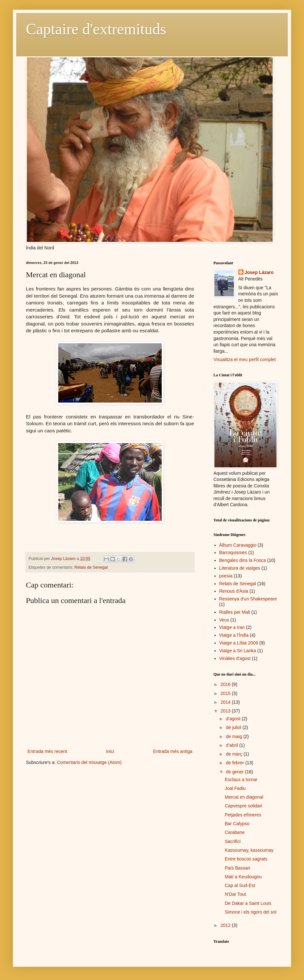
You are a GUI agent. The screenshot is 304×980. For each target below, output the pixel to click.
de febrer (235, 763)
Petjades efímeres (243, 815)
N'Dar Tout (235, 894)
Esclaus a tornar (241, 780)
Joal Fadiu (235, 788)
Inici (110, 751)
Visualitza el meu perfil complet (245, 359)
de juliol (234, 727)
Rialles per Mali (235, 612)
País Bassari (238, 868)
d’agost (234, 719)
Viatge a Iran (232, 627)
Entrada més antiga (173, 751)
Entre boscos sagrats (246, 859)
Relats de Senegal (91, 567)
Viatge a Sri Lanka (238, 651)
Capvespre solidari (244, 806)
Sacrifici (233, 841)
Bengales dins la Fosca (243, 560)
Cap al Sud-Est (240, 885)
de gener (235, 772)
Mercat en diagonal (244, 797)
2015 (226, 693)
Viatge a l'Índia (234, 635)
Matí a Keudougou (243, 877)
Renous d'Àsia (234, 591)
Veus (224, 620)
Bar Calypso (237, 824)
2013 (226, 711)
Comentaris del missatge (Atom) (89, 762)
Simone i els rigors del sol (251, 912)
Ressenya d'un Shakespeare (248, 599)
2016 (226, 684)
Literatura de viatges (240, 568)
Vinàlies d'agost (235, 658)
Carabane (235, 832)
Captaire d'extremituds (96, 29)
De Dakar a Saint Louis (248, 903)
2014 (226, 702)
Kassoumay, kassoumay (249, 850)
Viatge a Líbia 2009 (239, 643)
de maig (234, 736)
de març (234, 754)
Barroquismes (233, 553)
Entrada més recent (47, 751)
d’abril (232, 745)
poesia (226, 576)
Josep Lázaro (259, 272)
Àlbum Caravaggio (238, 545)
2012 (226, 925)
